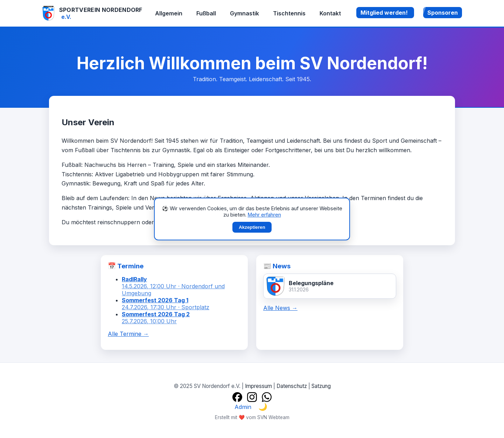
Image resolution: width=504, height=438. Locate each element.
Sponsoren (443, 13)
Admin (243, 407)
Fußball (206, 13)
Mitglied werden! (384, 13)
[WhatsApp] (267, 397)
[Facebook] (237, 397)
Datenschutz (292, 386)
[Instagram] (252, 397)
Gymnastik (244, 13)
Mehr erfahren (264, 215)
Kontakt (330, 13)
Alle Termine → (128, 334)
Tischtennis (289, 13)
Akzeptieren (252, 227)
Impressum (258, 386)
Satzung (321, 386)
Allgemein (169, 13)
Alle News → (280, 308)
